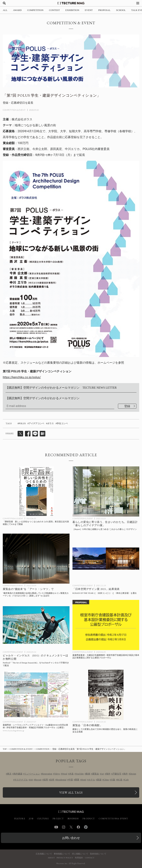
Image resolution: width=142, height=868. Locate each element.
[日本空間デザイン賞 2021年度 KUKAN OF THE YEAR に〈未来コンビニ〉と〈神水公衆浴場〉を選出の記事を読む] (106, 559)
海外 (108, 774)
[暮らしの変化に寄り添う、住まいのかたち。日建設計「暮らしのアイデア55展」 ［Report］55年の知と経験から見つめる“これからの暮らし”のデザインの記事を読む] (106, 491)
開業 (77, 780)
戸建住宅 (117, 774)
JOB (31, 819)
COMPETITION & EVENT (14, 110)
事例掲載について (62, 854)
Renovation (47, 774)
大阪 (113, 780)
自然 (52, 780)
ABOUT (51, 858)
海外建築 (18, 774)
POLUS (22, 423)
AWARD (17, 10)
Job (31, 780)
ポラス (50, 423)
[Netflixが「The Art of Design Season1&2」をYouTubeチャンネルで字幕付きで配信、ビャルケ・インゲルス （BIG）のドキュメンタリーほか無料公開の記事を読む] (36, 625)
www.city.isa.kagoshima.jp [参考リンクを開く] (13, 731)
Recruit (38, 780)
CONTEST (54, 10)
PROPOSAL (104, 10)
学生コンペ (62, 423)
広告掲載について (44, 854)
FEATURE (20, 819)
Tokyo (57, 774)
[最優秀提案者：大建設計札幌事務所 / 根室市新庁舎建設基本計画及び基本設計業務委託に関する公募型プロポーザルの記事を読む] (106, 625)
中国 (71, 780)
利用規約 (79, 858)
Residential (61, 780)
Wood (65, 774)
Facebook (78, 827)
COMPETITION (35, 10)
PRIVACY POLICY (65, 858)
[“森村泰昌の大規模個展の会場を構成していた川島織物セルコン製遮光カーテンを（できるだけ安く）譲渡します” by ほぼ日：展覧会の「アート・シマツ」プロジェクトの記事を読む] (36, 559)
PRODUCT (89, 819)
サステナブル (21, 780)
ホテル (92, 780)
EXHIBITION (72, 10)
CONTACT (90, 858)
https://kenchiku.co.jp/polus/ (22, 377)
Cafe (127, 780)
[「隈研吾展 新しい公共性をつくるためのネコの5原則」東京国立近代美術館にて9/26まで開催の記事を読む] (36, 491)
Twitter (71, 827)
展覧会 (96, 774)
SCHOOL (121, 10)
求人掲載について (80, 854)
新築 (99, 780)
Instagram (64, 827)
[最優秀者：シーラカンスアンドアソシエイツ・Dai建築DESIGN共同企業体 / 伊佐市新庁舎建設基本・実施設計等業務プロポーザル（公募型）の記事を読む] (36, 695)
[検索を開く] (4, 3)
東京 (9, 774)
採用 (46, 780)
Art (102, 774)
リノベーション (32, 774)
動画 (88, 774)
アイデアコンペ (36, 423)
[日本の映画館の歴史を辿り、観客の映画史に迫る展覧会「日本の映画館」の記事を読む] (106, 695)
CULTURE (43, 819)
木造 (71, 774)
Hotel (84, 780)
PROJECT (58, 819)
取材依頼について (98, 854)
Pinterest (86, 827)
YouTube (80, 774)
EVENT (89, 10)
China (106, 780)
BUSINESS (73, 819)
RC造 (120, 780)
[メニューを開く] (138, 3)
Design (133, 774)
